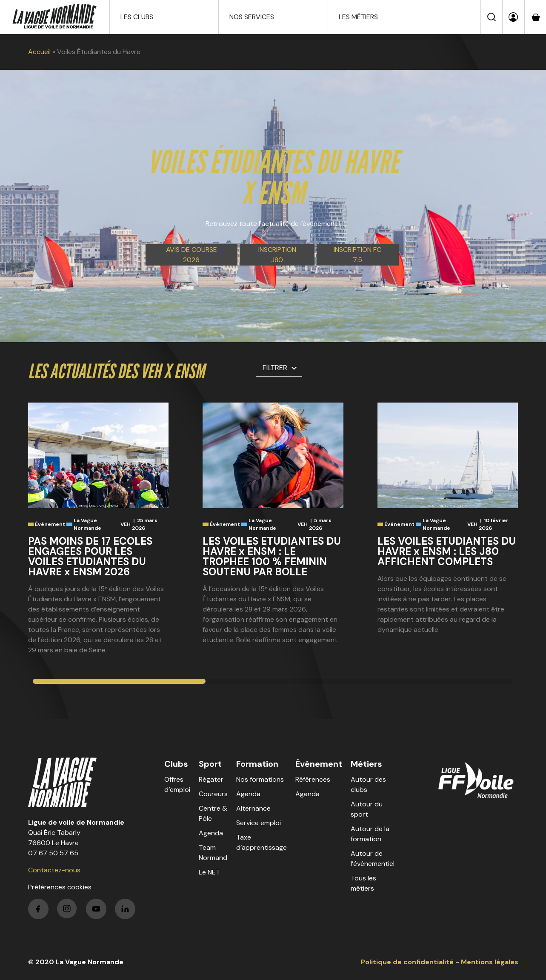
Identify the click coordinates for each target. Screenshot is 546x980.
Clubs (176, 764)
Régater (211, 779)
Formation (257, 764)
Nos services (252, 17)
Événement (319, 764)
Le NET (209, 872)
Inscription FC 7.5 (357, 255)
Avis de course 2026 (192, 255)
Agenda (211, 833)
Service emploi (259, 823)
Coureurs (213, 794)
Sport (210, 764)
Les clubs (137, 17)
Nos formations (260, 779)
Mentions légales (490, 962)
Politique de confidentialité (407, 962)
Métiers (366, 764)
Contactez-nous (54, 870)
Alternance (253, 808)
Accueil (39, 52)
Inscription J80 (277, 255)
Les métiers (358, 17)
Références (313, 779)
